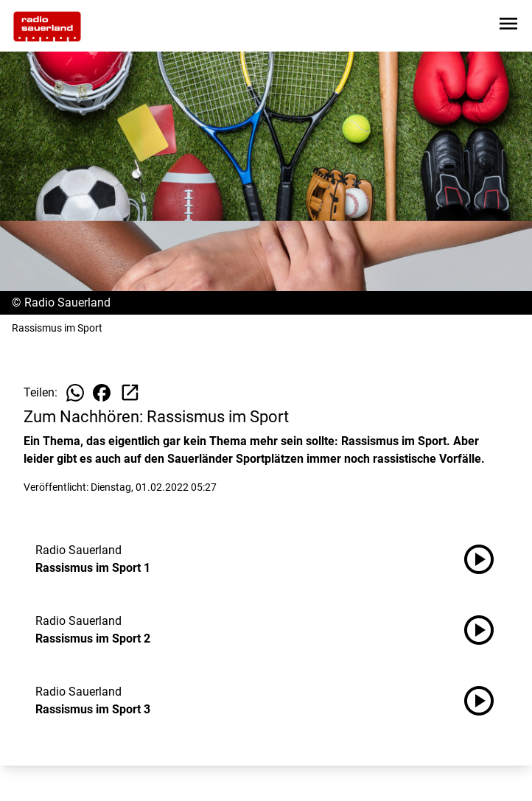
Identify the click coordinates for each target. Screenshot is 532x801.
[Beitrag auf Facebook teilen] (102, 393)
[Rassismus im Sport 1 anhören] (485, 559)
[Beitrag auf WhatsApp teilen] (75, 393)
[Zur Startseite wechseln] (47, 27)
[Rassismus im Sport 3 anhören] (485, 701)
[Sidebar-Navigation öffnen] (508, 26)
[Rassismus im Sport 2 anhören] (485, 630)
